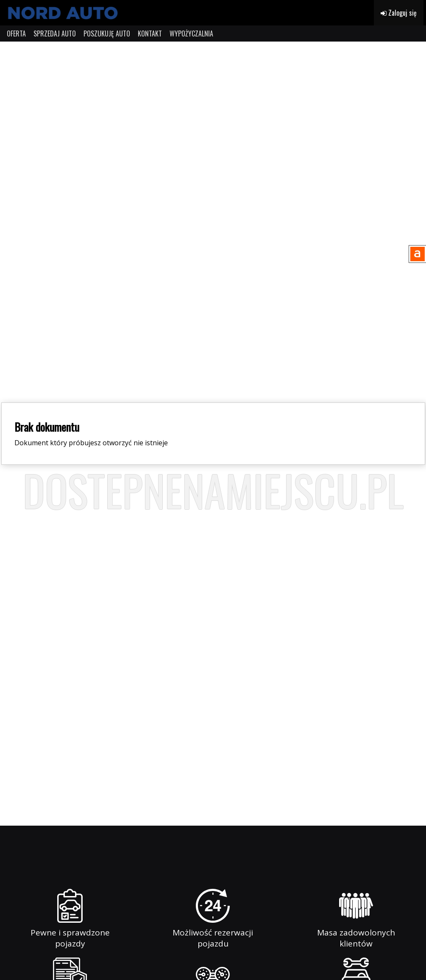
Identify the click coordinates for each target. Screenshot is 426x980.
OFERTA (16, 34)
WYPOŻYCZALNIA (191, 34)
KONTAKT (150, 34)
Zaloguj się (399, 13)
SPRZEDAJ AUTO (55, 34)
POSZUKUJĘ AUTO (107, 34)
